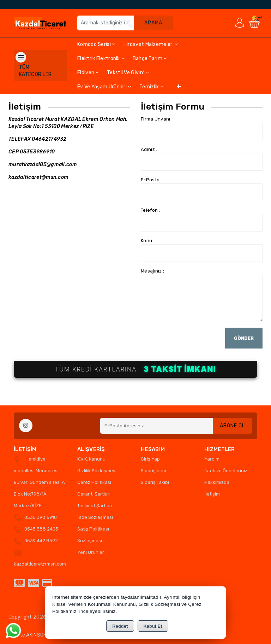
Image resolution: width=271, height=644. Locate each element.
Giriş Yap (150, 459)
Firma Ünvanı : (157, 119)
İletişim (212, 494)
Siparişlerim (153, 471)
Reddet (120, 626)
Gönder (244, 338)
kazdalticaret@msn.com (40, 564)
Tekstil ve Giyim (128, 73)
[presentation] (194, 341)
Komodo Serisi (96, 44)
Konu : (148, 241)
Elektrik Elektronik (101, 58)
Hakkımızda (217, 482)
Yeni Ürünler (91, 552)
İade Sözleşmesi (95, 517)
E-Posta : (151, 180)
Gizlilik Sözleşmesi (97, 471)
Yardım (212, 459)
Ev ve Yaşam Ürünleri (104, 87)
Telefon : (150, 210)
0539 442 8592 (41, 541)
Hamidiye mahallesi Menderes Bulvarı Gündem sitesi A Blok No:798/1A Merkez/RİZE (39, 482)
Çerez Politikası (94, 482)
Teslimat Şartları (95, 506)
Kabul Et (153, 626)
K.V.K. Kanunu (91, 459)
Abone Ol (232, 426)
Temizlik (151, 87)
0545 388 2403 (41, 529)
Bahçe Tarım (150, 58)
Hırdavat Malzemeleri (151, 44)
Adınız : (149, 149)
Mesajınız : (152, 271)
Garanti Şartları (94, 494)
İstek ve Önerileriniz (226, 471)
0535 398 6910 (41, 517)
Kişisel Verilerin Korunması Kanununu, (95, 604)
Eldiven (88, 73)
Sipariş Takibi (155, 482)
